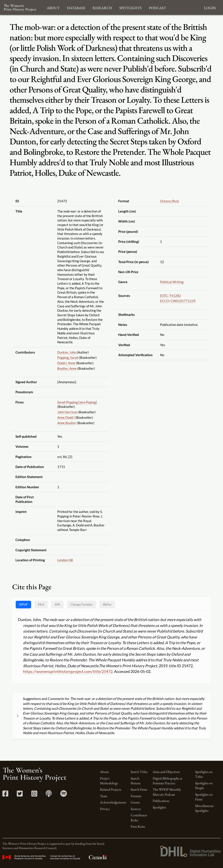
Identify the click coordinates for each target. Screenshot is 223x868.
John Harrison (67, 412)
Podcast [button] (157, 7)
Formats (136, 796)
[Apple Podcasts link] (49, 795)
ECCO (165, 301)
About (104, 772)
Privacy (105, 809)
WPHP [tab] (23, 604)
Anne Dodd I (66, 417)
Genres (135, 802)
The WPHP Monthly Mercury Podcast (167, 792)
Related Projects (111, 789)
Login (210, 7)
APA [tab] (57, 604)
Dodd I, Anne (66, 363)
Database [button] (76, 7)
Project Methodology (109, 781)
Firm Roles (138, 826)
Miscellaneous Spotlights (204, 808)
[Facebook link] (5, 795)
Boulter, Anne (67, 368)
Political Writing (172, 282)
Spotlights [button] (130, 7)
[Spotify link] (64, 795)
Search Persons (136, 781)
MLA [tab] (41, 604)
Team (104, 796)
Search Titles (139, 772)
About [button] (53, 7)
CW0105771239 (183, 301)
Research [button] (102, 7)
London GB (65, 560)
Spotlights (159, 807)
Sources (136, 809)
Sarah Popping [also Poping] (77, 402)
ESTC (164, 296)
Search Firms (139, 789)
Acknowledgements (113, 802)
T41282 (175, 296)
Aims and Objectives (166, 772)
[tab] (82, 605)
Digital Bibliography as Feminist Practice (167, 781)
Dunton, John (67, 352)
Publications (161, 801)
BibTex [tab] (107, 604)
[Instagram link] (34, 795)
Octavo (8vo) (170, 201)
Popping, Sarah (68, 357)
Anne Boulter (67, 423)
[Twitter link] (20, 795)
